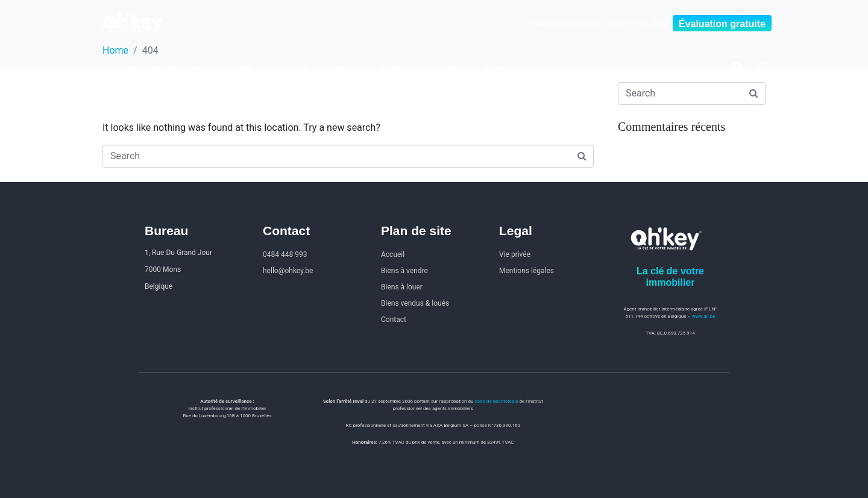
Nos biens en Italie (464, 67)
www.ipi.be (704, 316)
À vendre (177, 67)
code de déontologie (496, 401)
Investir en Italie (366, 67)
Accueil (118, 67)
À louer (236, 67)
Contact (291, 67)
